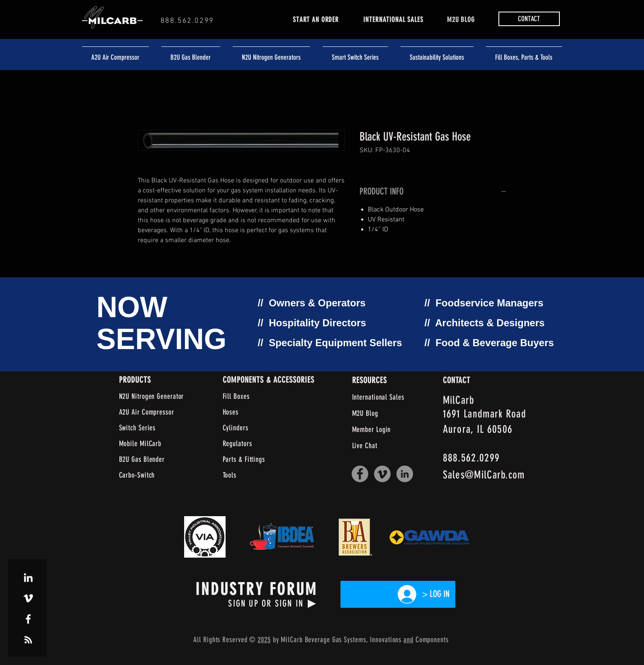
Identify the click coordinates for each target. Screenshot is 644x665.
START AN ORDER (316, 19)
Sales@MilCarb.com (484, 475)
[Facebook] (360, 474)
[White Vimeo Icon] (28, 598)
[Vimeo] (382, 474)
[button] (529, 19)
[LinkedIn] (405, 474)
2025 (264, 640)
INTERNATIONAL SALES (393, 19)
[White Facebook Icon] (28, 619)
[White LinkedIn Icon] (28, 578)
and (408, 640)
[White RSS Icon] (28, 640)
